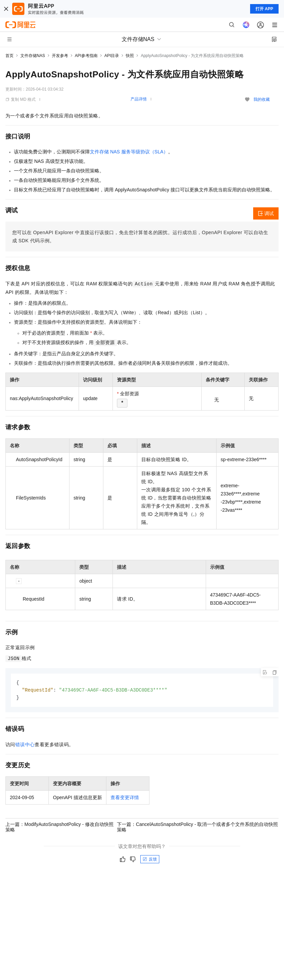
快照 (130, 56)
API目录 (112, 56)
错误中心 (25, 746)
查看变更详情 (125, 798)
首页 (9, 56)
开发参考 (60, 56)
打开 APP (264, 9)
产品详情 (139, 99)
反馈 (150, 860)
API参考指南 (86, 56)
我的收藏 (262, 99)
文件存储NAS (33, 56)
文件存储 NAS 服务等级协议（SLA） (129, 152)
